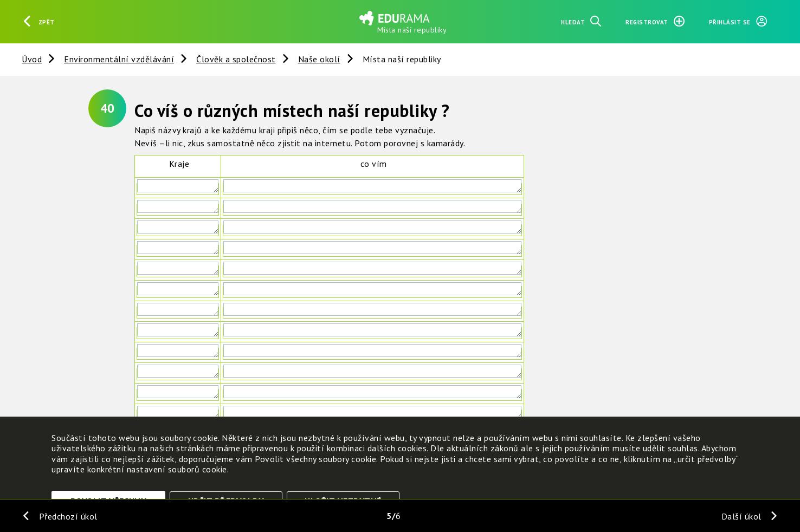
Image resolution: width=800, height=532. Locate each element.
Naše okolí (319, 59)
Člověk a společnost (236, 59)
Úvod (32, 59)
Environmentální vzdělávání (119, 59)
